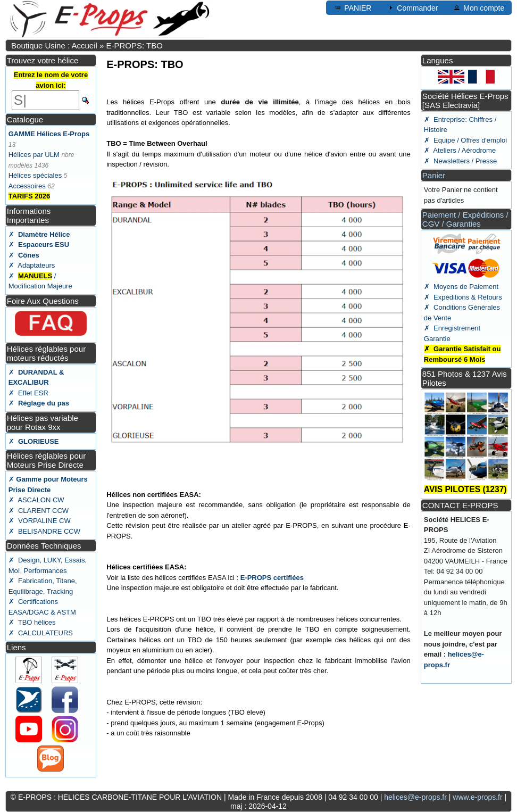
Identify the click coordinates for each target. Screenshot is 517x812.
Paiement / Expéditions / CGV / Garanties (465, 219)
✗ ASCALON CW (36, 500)
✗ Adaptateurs (32, 265)
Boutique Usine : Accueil (54, 45)
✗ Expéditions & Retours (463, 297)
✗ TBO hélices (32, 622)
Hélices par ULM (34, 155)
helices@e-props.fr (415, 797)
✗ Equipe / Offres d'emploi (465, 140)
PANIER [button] (352, 7)
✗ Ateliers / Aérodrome (460, 150)
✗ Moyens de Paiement (461, 287)
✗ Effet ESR (28, 393)
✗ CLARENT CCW (39, 511)
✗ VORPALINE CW (40, 521)
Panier (434, 175)
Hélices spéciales (35, 175)
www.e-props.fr (477, 797)
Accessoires (27, 186)
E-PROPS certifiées (272, 578)
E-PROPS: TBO (135, 45)
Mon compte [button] (478, 7)
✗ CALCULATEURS (41, 633)
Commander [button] (412, 7)
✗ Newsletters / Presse (460, 161)
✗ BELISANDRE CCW (44, 531)
